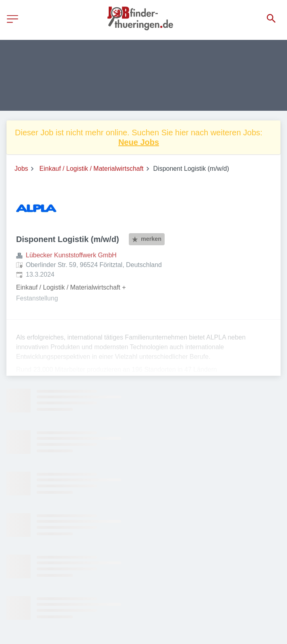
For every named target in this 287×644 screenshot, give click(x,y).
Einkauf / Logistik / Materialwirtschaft (92, 169)
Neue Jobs (139, 142)
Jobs (21, 169)
